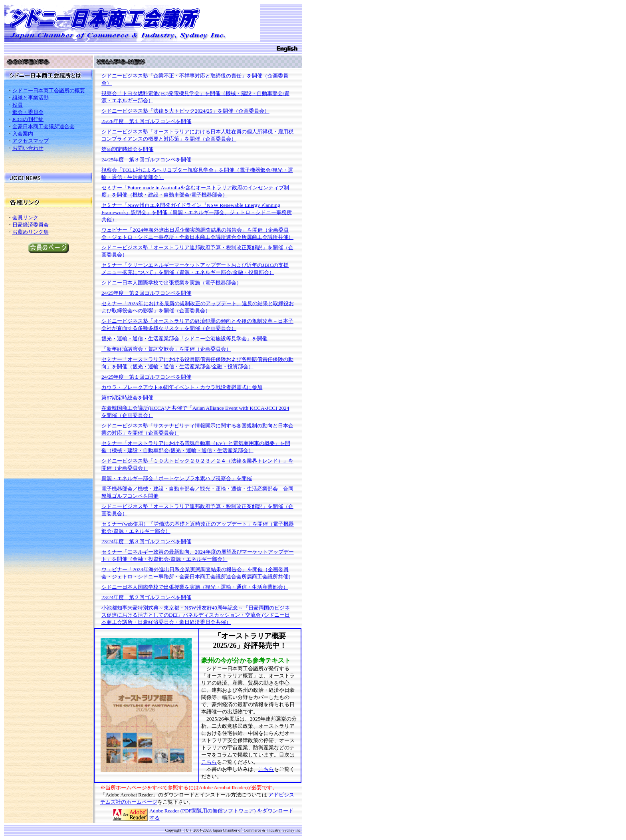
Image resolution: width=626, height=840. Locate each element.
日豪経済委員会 (31, 225)
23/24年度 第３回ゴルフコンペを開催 (146, 541)
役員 (18, 105)
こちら (209, 762)
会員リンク (25, 217)
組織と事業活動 (31, 98)
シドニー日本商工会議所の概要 (49, 90)
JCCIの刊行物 (28, 119)
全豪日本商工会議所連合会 (44, 126)
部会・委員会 (28, 112)
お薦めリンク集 (31, 232)
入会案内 (23, 134)
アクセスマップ (31, 141)
